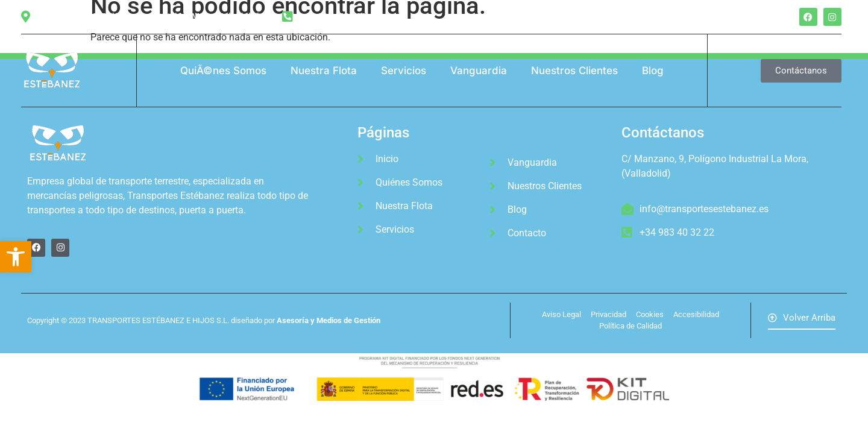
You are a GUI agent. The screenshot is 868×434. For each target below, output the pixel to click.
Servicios (404, 71)
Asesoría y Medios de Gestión (329, 320)
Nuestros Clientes (574, 71)
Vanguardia (479, 71)
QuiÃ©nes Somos (223, 71)
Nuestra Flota (324, 71)
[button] (16, 257)
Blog (653, 71)
